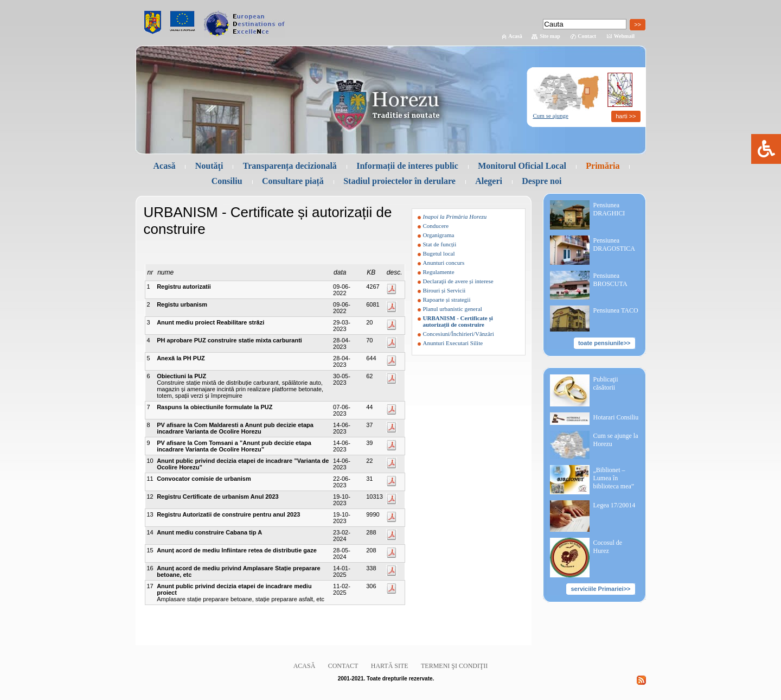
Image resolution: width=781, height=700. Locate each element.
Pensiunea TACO (616, 310)
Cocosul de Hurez (608, 547)
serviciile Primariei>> (600, 589)
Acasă (515, 36)
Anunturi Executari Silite (453, 343)
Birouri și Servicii (444, 290)
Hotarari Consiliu (616, 417)
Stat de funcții (440, 244)
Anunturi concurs (444, 263)
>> (638, 24)
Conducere (436, 226)
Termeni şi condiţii (454, 666)
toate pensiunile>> (604, 343)
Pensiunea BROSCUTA (610, 280)
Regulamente (439, 272)
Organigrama (439, 235)
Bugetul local (439, 253)
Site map (550, 36)
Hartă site (390, 666)
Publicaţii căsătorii (606, 383)
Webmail (624, 36)
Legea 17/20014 (614, 505)
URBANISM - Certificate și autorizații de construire (458, 321)
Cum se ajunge (551, 116)
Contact (587, 36)
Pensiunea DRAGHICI (609, 209)
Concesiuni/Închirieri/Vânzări (459, 334)
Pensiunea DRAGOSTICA (614, 244)
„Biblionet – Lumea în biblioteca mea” (614, 478)
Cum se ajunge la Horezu (616, 440)
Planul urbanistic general (453, 309)
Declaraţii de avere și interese (458, 281)
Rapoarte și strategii (447, 300)
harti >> (626, 116)
